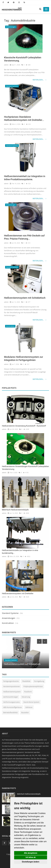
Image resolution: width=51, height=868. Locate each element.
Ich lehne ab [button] (31, 857)
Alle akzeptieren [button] (31, 853)
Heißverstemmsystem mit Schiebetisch (25, 298)
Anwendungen (11, 27)
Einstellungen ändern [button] (31, 862)
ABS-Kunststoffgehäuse (12, 707)
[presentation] (39, 641)
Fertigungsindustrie (11, 681)
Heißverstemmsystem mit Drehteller (18, 593)
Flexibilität (26, 681)
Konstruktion (10, 326)
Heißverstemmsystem (12, 692)
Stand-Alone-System (31, 702)
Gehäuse (29, 707)
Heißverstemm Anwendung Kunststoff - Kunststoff (24, 426)
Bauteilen (25, 712)
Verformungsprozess (12, 702)
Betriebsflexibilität (10, 712)
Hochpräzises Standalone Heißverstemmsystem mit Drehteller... (24, 118)
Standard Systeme (12, 86)
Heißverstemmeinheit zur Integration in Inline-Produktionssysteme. (25, 178)
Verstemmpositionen (12, 686)
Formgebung (39, 681)
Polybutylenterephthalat (33, 686)
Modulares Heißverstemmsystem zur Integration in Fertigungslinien (24, 358)
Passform (28, 692)
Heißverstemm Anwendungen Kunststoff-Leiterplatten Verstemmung (25, 468)
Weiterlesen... (39, 80)
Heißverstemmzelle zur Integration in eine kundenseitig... (20, 552)
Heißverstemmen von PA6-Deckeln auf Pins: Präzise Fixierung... (24, 237)
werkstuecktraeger (11, 697)
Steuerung (26, 697)
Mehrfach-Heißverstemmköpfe (15, 510)
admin (6, 65)
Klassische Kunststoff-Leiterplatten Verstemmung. (23, 59)
